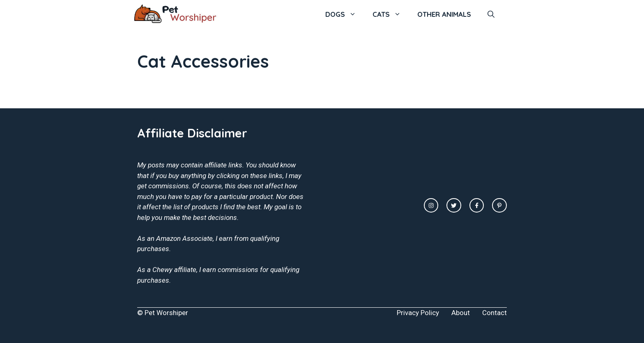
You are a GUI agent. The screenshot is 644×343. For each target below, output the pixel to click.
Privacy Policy (418, 313)
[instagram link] (431, 206)
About (461, 313)
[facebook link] (477, 206)
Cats (391, 14)
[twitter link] (454, 206)
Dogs (345, 14)
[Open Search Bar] (491, 14)
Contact (494, 313)
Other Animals (444, 14)
